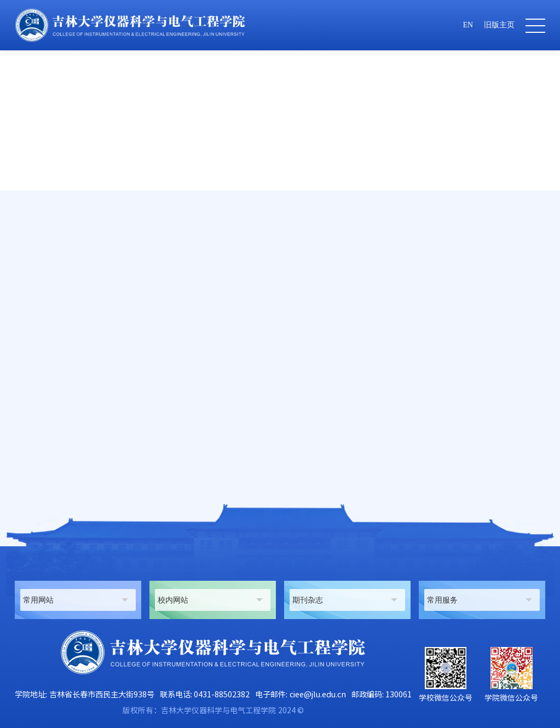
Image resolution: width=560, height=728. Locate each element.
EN (468, 25)
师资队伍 (372, 265)
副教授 (510, 265)
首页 (340, 265)
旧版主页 (499, 25)
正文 (538, 265)
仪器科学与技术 (463, 265)
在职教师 (412, 265)
